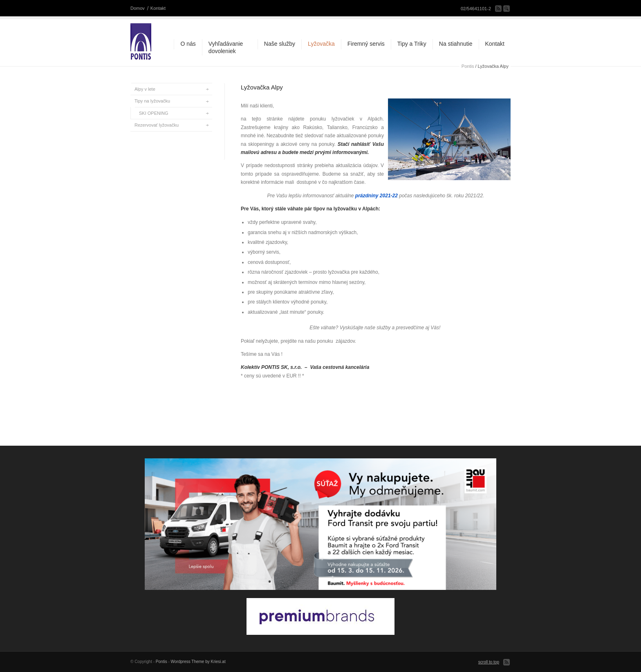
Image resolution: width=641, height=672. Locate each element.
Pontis (468, 66)
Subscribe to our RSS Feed (498, 9)
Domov (138, 8)
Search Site (507, 9)
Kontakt (158, 8)
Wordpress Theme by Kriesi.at (198, 662)
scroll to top (489, 662)
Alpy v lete (145, 89)
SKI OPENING (154, 113)
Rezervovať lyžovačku (157, 125)
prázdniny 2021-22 (377, 196)
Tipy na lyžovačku (152, 101)
